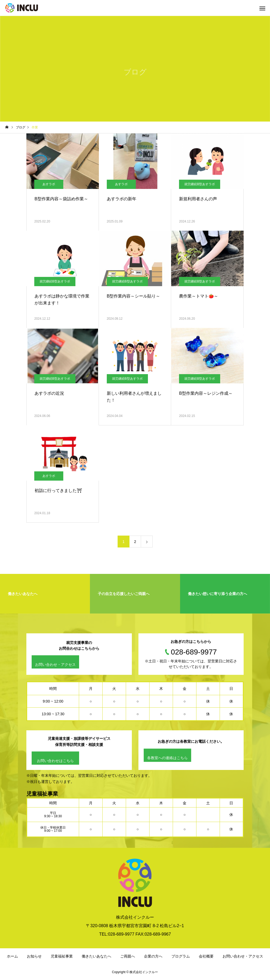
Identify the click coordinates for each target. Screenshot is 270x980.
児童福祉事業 (62, 956)
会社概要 (206, 956)
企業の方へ (153, 956)
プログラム (181, 956)
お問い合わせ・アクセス (55, 665)
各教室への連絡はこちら (167, 758)
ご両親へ (128, 956)
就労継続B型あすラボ (200, 184)
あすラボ (49, 184)
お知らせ (34, 956)
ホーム (12, 956)
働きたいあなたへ (97, 956)
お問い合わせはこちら (55, 761)
